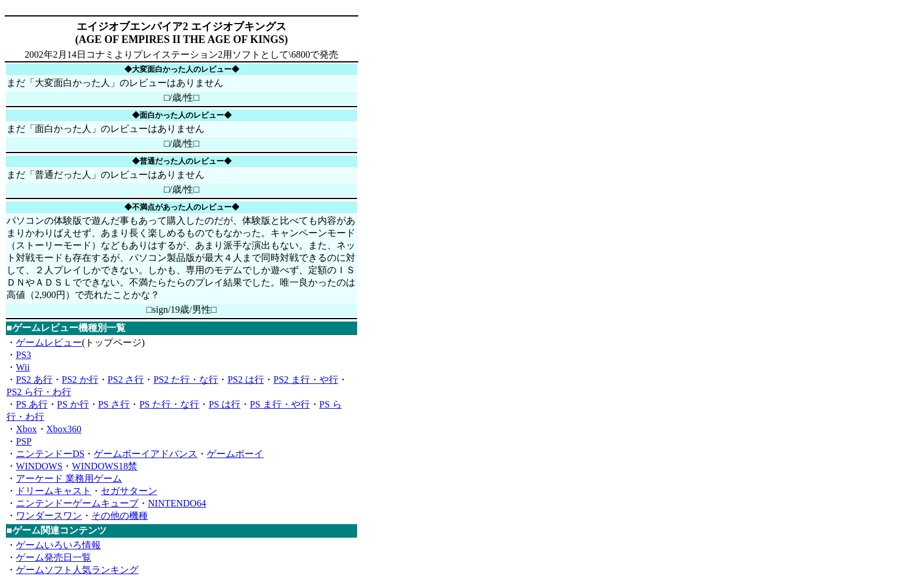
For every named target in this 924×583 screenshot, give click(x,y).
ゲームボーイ (235, 454)
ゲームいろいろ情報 (58, 545)
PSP (24, 441)
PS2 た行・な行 (186, 380)
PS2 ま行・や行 (306, 380)
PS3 (24, 355)
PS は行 (225, 404)
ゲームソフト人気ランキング (77, 570)
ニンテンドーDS (50, 454)
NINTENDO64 (177, 503)
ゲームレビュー (49, 342)
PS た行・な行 (169, 404)
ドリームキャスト (54, 491)
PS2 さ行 (126, 380)
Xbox (27, 429)
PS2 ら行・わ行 (39, 392)
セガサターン (129, 491)
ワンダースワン (49, 516)
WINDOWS (39, 466)
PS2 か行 (80, 380)
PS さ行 (114, 404)
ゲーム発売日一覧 (54, 557)
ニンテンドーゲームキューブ (77, 503)
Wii (23, 367)
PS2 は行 (246, 380)
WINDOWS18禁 (105, 466)
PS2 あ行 (34, 380)
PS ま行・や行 (280, 404)
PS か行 (73, 404)
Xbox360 (64, 429)
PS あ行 (32, 404)
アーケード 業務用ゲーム (69, 478)
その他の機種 (120, 516)
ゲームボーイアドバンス (146, 454)
